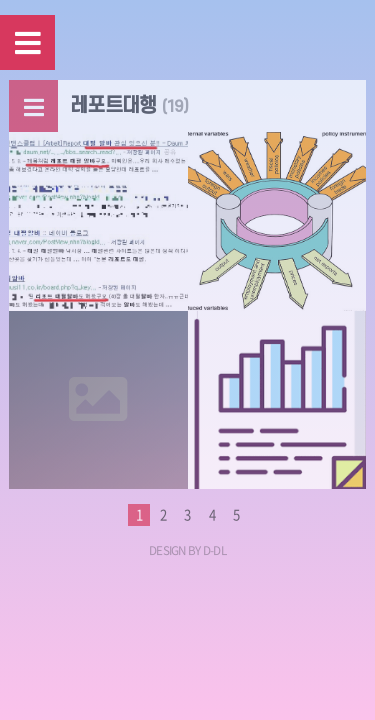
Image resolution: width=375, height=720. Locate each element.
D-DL (214, 550)
